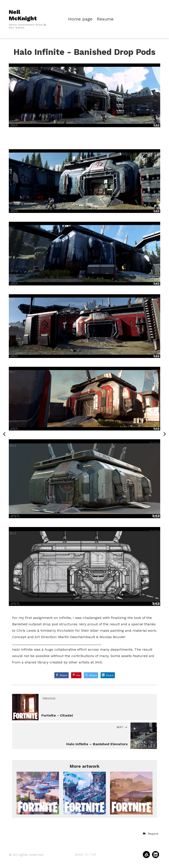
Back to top (86, 855)
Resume (105, 19)
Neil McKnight (23, 15)
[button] (150, 834)
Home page (80, 19)
